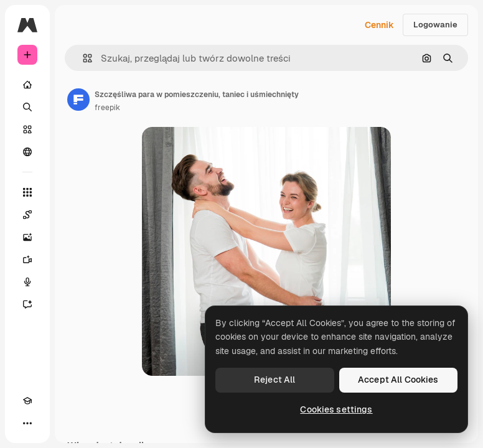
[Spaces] (27, 215)
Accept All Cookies (398, 380)
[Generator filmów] (27, 259)
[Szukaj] (27, 107)
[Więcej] (27, 423)
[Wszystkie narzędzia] (27, 192)
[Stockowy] (27, 129)
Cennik (379, 25)
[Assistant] (27, 304)
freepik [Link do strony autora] (107, 108)
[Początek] (27, 85)
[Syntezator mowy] (27, 282)
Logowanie (435, 25)
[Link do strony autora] (78, 100)
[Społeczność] (27, 152)
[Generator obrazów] (27, 237)
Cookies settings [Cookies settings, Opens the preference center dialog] (336, 409)
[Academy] (27, 401)
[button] (82, 58)
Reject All (274, 380)
